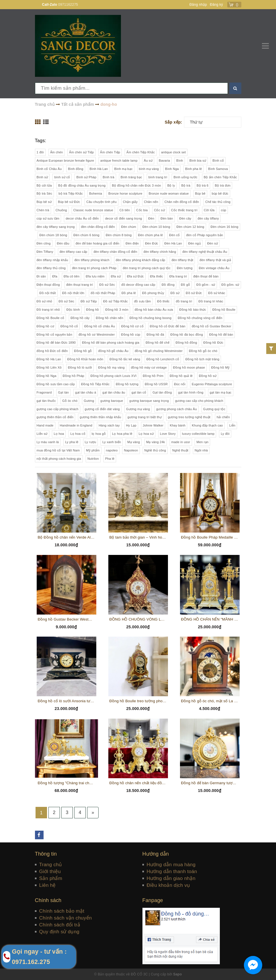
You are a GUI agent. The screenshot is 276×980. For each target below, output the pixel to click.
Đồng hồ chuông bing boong (150, 318)
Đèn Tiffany (45, 252)
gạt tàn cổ (139, 392)
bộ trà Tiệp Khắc (71, 193)
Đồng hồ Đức (214, 343)
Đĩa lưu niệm (95, 276)
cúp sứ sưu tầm (48, 218)
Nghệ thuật (180, 450)
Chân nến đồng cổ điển (182, 202)
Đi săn (41, 276)
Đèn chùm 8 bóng (119, 235)
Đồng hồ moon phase (189, 367)
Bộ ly (171, 185)
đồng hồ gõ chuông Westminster (159, 351)
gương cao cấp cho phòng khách (199, 401)
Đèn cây (185, 218)
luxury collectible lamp (198, 434)
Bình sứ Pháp (86, 177)
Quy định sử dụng (59, 932)
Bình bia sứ (198, 161)
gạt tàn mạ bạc (221, 392)
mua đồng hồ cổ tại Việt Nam (58, 450)
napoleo (112, 450)
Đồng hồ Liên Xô (49, 367)
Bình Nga (172, 169)
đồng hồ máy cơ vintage (149, 367)
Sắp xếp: (174, 122)
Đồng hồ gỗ (83, 351)
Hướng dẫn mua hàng (171, 865)
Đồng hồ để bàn (221, 335)
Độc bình (73, 310)
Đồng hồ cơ (45, 326)
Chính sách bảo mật (62, 911)
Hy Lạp (131, 425)
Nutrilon (93, 459)
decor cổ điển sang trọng (124, 218)
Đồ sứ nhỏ (45, 301)
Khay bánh (178, 425)
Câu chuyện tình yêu (101, 202)
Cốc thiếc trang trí (184, 210)
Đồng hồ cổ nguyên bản (55, 335)
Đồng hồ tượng (127, 384)
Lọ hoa (59, 434)
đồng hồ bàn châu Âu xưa (154, 310)
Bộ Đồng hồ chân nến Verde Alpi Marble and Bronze (66, 537)
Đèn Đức (151, 243)
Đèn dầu (63, 243)
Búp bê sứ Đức (69, 202)
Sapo (177, 974)
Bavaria (164, 161)
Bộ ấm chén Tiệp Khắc (220, 177)
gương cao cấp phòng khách (58, 409)
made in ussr (181, 442)
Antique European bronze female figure (65, 161)
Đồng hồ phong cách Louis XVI (113, 376)
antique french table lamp (119, 161)
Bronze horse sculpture (125, 193)
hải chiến (223, 417)
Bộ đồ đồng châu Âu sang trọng (82, 185)
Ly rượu (91, 442)
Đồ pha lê (129, 293)
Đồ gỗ (185, 285)
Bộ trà (186, 185)
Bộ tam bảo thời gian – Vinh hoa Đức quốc (138, 537)
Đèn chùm (129, 227)
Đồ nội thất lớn (73, 293)
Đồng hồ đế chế (157, 343)
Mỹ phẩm (93, 450)
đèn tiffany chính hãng (160, 252)
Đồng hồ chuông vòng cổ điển (200, 318)
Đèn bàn (167, 218)
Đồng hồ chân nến (109, 318)
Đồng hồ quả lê (181, 376)
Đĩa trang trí (178, 276)
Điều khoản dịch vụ (169, 885)
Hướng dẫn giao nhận (171, 878)
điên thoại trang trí (80, 285)
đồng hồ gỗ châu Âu (113, 351)
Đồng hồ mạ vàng (111, 367)
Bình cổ (218, 161)
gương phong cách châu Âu (177, 409)
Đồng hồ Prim (153, 376)
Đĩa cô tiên (72, 276)
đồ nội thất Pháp (103, 293)
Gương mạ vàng (138, 409)
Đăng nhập (198, 5)
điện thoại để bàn (206, 276)
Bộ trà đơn (223, 185)
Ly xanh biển (112, 442)
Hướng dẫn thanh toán (172, 872)
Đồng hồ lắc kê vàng (125, 359)
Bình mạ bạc (123, 169)
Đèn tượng (185, 268)
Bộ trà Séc (45, 193)
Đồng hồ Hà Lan (49, 359)
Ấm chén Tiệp (110, 152)
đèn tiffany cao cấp (74, 252)
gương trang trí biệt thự (145, 417)
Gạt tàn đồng (162, 392)
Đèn (151, 218)
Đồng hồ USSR (156, 384)
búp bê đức (220, 193)
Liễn (232, 425)
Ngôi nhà (201, 450)
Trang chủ (51, 865)
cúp (224, 210)
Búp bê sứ (44, 202)
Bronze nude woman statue (169, 193)
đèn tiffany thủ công (51, 268)
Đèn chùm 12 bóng (190, 227)
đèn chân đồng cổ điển (98, 227)
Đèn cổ (174, 235)
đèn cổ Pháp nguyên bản (205, 235)
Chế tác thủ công (218, 202)
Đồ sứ (175, 293)
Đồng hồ (93, 310)
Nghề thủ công (155, 450)
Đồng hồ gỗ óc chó (203, 351)
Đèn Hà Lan (173, 243)
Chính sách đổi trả (60, 925)
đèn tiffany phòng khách (92, 260)
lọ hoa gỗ (99, 434)
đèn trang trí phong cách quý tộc (147, 268)
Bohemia (96, 193)
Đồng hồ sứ (208, 376)
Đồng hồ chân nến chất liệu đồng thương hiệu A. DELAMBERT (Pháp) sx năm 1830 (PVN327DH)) (138, 783)
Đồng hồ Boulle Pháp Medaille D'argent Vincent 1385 (210, 537)
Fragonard (44, 392)
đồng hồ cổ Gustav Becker (212, 326)
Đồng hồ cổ (69, 326)
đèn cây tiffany (208, 218)
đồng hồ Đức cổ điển (52, 351)
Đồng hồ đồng (186, 343)
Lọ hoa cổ (78, 434)
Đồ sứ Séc (107, 285)
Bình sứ (42, 177)
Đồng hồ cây (80, 318)
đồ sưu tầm (143, 301)
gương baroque (112, 401)
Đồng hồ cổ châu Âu (100, 326)
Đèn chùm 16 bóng (225, 227)
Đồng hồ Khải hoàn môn (85, 359)
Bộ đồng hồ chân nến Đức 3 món (136, 185)
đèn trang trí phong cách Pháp (94, 268)
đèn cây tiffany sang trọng (56, 227)
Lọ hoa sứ (146, 434)
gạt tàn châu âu (114, 392)
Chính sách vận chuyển (66, 918)
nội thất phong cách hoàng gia (59, 459)
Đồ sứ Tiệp (89, 301)
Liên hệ (48, 885)
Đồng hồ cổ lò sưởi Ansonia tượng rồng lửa (66, 701)
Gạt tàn (63, 392)
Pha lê (110, 459)
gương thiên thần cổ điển (55, 417)
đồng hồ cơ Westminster (97, 335)
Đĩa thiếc (157, 276)
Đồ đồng (168, 285)
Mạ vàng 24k (156, 442)
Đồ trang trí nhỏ (48, 310)
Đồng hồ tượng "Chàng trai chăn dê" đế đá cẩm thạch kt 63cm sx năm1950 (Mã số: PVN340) (66, 783)
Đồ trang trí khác (211, 301)
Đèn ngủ (195, 243)
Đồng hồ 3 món (117, 310)
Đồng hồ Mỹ (220, 367)
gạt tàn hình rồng (191, 392)
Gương (89, 401)
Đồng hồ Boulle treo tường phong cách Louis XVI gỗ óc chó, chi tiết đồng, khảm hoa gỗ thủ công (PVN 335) (138, 701)
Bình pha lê (193, 169)
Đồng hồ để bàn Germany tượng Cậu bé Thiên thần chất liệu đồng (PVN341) (210, 783)
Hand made (45, 425)
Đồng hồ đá (155, 335)
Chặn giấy (130, 202)
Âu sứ (148, 161)
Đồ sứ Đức (194, 293)
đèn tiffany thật (182, 260)
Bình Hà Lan (99, 169)
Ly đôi (225, 434)
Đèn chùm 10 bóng (156, 227)
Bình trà (108, 177)
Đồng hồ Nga (47, 376)
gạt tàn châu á (86, 392)
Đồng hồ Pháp (74, 376)
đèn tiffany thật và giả (215, 260)
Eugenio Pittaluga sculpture (212, 384)
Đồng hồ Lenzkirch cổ (163, 359)
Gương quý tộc (214, 409)
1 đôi (40, 152)
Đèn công (44, 243)
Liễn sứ (42, 434)
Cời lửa (209, 210)
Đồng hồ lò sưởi (80, 367)
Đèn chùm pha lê (150, 235)
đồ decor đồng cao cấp (138, 285)
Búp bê (200, 193)
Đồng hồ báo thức (193, 310)
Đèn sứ (213, 243)
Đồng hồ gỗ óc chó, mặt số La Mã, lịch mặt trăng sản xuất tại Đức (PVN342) (210, 701)
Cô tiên (125, 210)
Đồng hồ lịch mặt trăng (202, 359)
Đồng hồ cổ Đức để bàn (168, 326)
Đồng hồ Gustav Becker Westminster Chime (66, 619)
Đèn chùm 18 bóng (53, 235)
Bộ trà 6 (202, 185)
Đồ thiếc (163, 301)
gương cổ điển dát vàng (102, 409)
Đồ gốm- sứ (230, 285)
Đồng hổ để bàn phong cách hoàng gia (111, 343)
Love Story (168, 434)
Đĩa (55, 276)
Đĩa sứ (116, 276)
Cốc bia (142, 210)
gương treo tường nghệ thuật (189, 417)
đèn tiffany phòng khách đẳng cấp (141, 260)
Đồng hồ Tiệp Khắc (95, 384)
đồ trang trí (184, 301)
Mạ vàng (134, 442)
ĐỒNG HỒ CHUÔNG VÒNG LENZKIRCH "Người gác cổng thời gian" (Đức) (138, 619)
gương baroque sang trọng (149, 401)
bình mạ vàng (149, 169)
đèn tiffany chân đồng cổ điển (115, 252)
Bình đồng (76, 169)
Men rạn (202, 442)
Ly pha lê (72, 442)
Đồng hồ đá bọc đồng (187, 335)
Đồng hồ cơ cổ (132, 326)
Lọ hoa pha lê (122, 434)
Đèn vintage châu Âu (214, 268)
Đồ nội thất (48, 293)
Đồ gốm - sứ (206, 285)
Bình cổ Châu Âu (49, 169)
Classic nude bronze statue (93, 210)
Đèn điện (132, 243)
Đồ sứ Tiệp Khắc (116, 301)
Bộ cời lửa (44, 185)
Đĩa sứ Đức (135, 276)
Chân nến (151, 202)
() (237, 5)
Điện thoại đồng (48, 285)
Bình (180, 161)
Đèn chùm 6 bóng (86, 235)
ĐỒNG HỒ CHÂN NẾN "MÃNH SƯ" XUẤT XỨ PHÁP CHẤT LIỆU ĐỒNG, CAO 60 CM (210, 619)
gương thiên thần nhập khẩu (100, 417)
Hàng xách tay (109, 425)
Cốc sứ (159, 210)
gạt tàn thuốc (46, 401)
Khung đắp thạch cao (207, 425)
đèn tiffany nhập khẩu (52, 260)
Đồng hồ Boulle (224, 310)
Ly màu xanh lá (48, 442)
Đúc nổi (180, 384)
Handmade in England (76, 425)
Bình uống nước (185, 177)
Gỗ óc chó (70, 401)
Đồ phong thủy (153, 293)
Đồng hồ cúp (131, 335)
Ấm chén (57, 152)
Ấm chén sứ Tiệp (81, 152)
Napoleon (131, 450)
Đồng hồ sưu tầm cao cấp (56, 384)
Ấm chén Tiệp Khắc (141, 152)
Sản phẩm (51, 878)
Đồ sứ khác (217, 293)
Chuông (61, 210)
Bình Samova (218, 169)
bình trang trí (158, 177)
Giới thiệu (50, 872)
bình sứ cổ (62, 177)
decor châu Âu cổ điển (82, 218)
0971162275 (68, 5)
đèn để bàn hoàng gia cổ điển (98, 243)
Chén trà (43, 210)
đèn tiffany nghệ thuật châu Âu (205, 252)
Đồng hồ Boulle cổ (51, 318)
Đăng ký (216, 5)
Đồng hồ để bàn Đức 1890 (56, 343)
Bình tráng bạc (131, 177)
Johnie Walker (153, 425)
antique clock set (173, 152)
